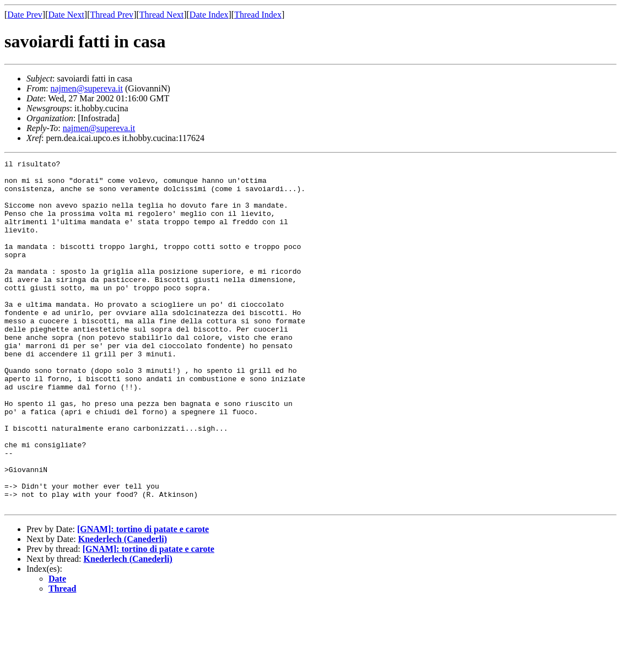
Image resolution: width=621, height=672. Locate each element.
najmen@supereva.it (87, 88)
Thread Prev (112, 15)
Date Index (209, 15)
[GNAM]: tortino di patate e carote (143, 598)
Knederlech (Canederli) (123, 608)
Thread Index (258, 15)
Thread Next (161, 15)
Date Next (66, 15)
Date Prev (25, 15)
